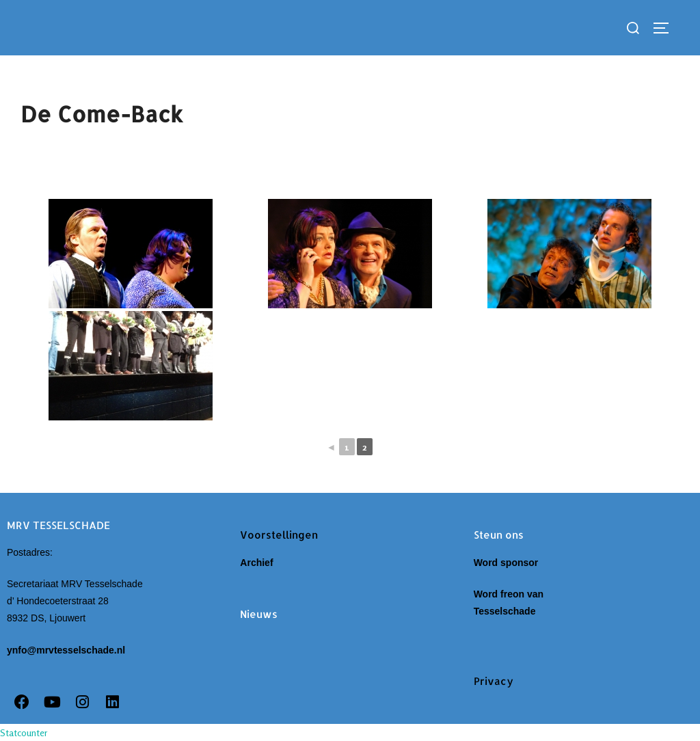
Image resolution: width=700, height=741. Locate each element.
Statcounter (24, 732)
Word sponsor (506, 563)
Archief (259, 563)
